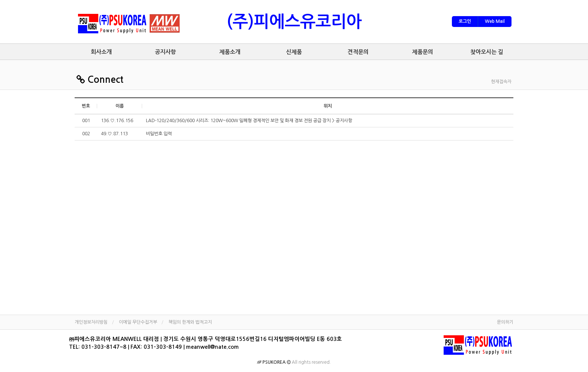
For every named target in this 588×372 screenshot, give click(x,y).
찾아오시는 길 (487, 52)
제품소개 (230, 52)
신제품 (294, 52)
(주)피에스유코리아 (294, 22)
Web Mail (495, 21)
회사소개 (101, 52)
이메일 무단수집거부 (138, 322)
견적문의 (358, 52)
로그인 (465, 21)
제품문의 (423, 52)
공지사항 (165, 52)
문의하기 (505, 322)
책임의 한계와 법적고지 (190, 322)
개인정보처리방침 (91, 322)
